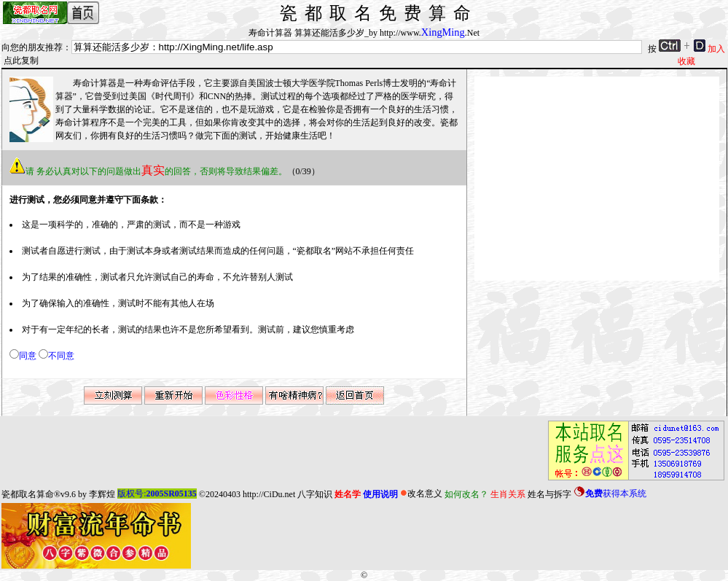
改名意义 (421, 494)
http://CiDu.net (269, 494)
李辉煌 (102, 494)
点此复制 (21, 61)
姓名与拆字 (549, 494)
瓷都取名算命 (28, 494)
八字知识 (315, 494)
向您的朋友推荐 (32, 47)
